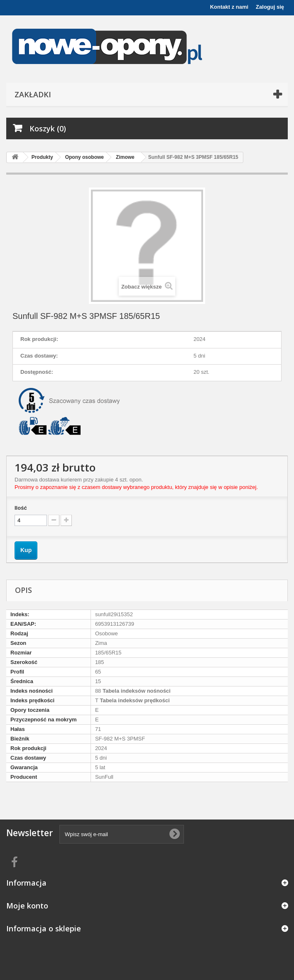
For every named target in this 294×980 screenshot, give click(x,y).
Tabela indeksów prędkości (134, 700)
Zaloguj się (270, 7)
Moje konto (27, 906)
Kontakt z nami (229, 7)
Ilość (21, 508)
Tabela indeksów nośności (136, 691)
